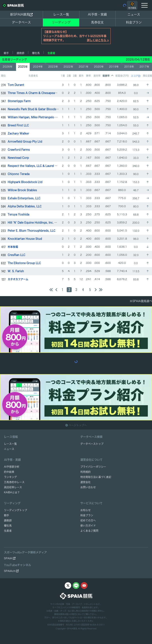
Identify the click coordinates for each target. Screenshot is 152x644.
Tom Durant (16, 85)
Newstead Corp (18, 158)
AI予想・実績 (97, 14)
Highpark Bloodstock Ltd (25, 182)
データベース (21, 22)
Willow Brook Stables (22, 190)
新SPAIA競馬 (21, 15)
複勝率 (108, 76)
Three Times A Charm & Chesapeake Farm (37, 93)
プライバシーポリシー (93, 467)
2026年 (8, 67)
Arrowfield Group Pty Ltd (25, 142)
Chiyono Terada (19, 174)
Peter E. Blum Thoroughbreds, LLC (32, 231)
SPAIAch (11, 571)
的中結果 (9, 472)
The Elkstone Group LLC (24, 263)
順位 (3, 76)
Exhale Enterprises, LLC (24, 198)
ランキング (10, 477)
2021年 (84, 67)
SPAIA (10, 558)
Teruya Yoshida (19, 214)
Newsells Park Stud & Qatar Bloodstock (35, 109)
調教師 (20, 53)
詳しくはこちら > (98, 40)
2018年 (129, 67)
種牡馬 (36, 53)
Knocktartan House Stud (25, 239)
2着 (69, 76)
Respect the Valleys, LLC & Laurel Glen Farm (38, 166)
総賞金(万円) (122, 76)
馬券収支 (97, 22)
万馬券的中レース (14, 482)
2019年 (114, 67)
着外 (81, 76)
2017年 (144, 67)
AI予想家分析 (12, 467)
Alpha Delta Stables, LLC (25, 206)
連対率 (97, 76)
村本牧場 (13, 247)
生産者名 (33, 76)
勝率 (88, 76)
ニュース (134, 14)
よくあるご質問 (89, 531)
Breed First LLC (18, 125)
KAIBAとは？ (12, 492)
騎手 (6, 53)
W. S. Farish (16, 271)
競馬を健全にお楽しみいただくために (76, 621)
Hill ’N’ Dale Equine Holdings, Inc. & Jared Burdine (42, 223)
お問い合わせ (88, 487)
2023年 (53, 67)
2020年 (99, 67)
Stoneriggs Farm (19, 101)
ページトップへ (76, 425)
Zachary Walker (18, 133)
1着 (63, 76)
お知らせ (85, 510)
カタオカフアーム (18, 279)
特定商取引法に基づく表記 (96, 477)
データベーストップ (92, 444)
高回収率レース (13, 487)
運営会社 (85, 482)
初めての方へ (88, 520)
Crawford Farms (19, 150)
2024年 (38, 67)
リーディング (61, 22)
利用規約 (85, 472)
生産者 (51, 53)
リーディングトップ (16, 510)
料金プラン (87, 515)
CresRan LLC (17, 255)
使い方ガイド (88, 526)
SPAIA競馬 (72, 629)
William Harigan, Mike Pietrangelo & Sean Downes (42, 117)
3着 (75, 76)
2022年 (68, 67)
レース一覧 (61, 14)
